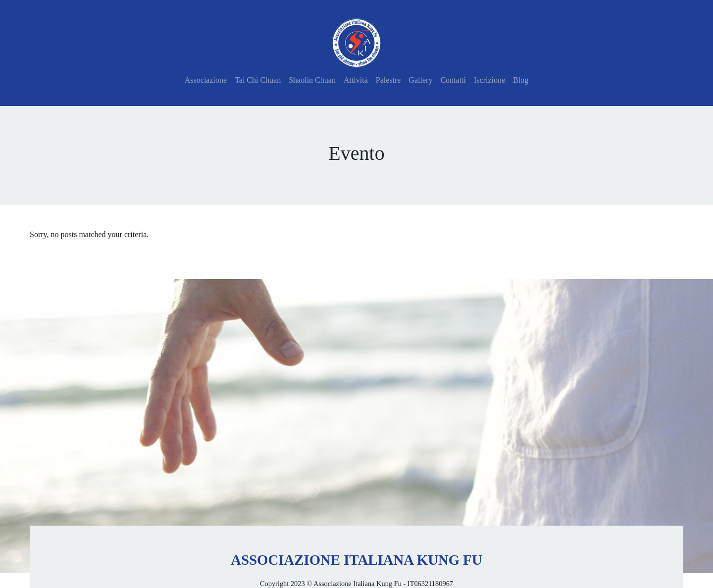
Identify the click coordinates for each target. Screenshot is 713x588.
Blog (521, 80)
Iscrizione (489, 80)
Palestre (388, 80)
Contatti (453, 80)
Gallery (420, 80)
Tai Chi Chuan (258, 80)
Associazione (206, 80)
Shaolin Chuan (312, 80)
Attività (356, 80)
